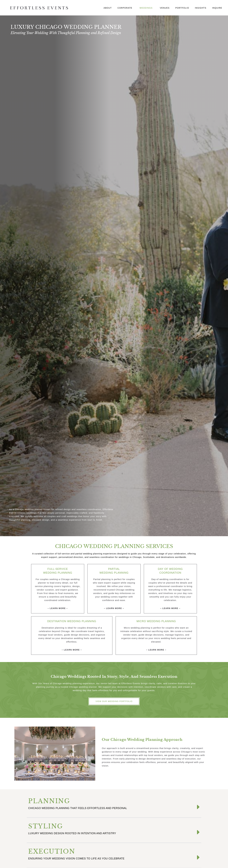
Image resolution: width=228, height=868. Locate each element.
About (108, 8)
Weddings (147, 8)
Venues (165, 8)
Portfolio (182, 8)
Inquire (217, 8)
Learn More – (59, 608)
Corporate (126, 8)
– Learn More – (114, 608)
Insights (201, 8)
